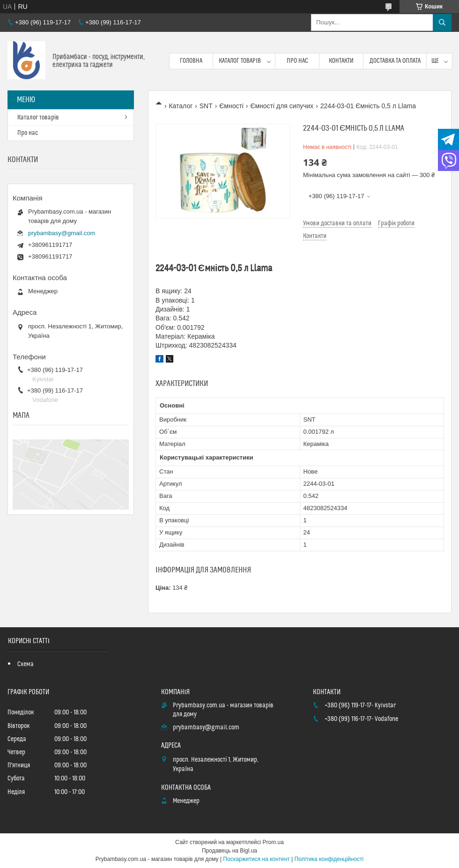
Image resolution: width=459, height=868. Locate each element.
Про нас (297, 61)
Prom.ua (273, 842)
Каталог (181, 106)
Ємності (231, 106)
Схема (26, 664)
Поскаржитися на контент (256, 859)
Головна (191, 61)
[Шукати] (442, 22)
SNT (206, 106)
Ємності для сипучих (282, 106)
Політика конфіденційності (329, 859)
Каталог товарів (240, 61)
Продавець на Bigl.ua (229, 851)
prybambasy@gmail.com (62, 233)
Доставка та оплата (395, 61)
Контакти (341, 61)
